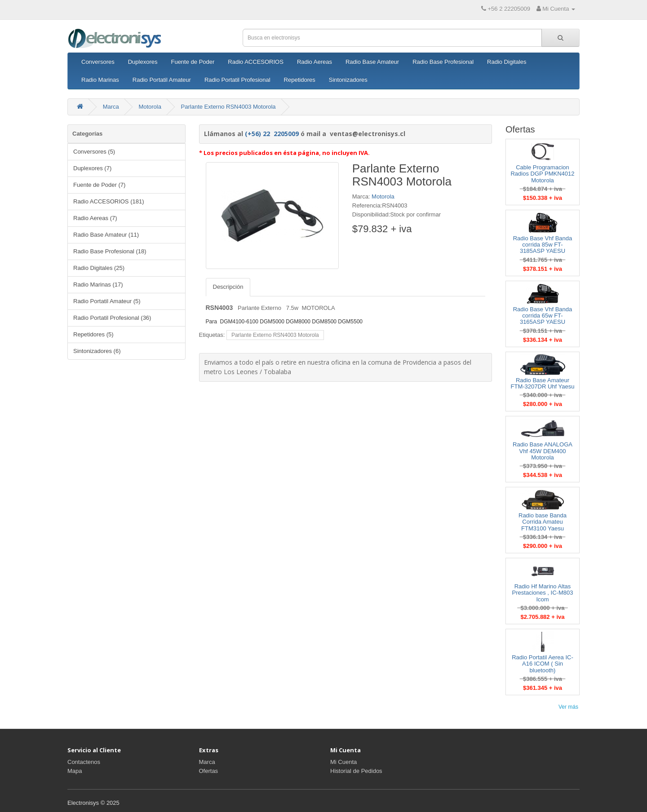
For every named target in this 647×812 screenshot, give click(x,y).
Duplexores (143, 62)
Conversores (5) (94, 152)
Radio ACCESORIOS (256, 62)
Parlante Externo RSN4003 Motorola (228, 107)
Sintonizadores (348, 80)
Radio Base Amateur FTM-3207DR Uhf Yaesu (543, 383)
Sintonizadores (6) (97, 351)
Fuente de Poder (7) (99, 185)
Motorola (150, 107)
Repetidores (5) (93, 334)
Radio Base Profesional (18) (110, 251)
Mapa (75, 771)
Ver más (568, 707)
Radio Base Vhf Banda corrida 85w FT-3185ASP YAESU (543, 245)
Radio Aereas (315, 62)
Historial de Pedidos (356, 771)
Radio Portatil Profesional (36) (112, 318)
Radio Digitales (507, 62)
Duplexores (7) (92, 168)
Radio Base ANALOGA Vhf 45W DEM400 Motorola (543, 451)
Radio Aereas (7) (95, 218)
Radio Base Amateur (372, 62)
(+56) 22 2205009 (272, 134)
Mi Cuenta (343, 762)
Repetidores (300, 80)
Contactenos (84, 762)
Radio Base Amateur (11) (106, 235)
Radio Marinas (100, 80)
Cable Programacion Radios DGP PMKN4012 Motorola (542, 174)
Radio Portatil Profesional (237, 80)
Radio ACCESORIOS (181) (109, 201)
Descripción (228, 287)
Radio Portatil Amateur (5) (107, 301)
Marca (111, 107)
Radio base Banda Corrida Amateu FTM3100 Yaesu (543, 522)
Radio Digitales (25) (99, 268)
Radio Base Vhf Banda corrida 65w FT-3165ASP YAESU (543, 316)
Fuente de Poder (193, 62)
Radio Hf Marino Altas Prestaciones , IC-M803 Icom (543, 593)
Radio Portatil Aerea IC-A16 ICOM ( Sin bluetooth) (543, 664)
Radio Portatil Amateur (162, 80)
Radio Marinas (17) (98, 285)
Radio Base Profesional (443, 62)
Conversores (98, 62)
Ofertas (209, 771)
